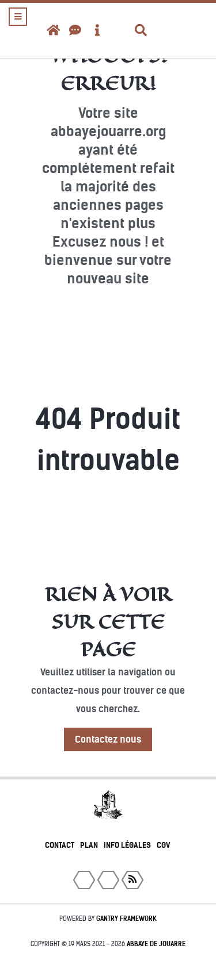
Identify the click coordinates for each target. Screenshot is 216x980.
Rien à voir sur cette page (108, 622)
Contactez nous (108, 739)
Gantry (126, 918)
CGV (164, 845)
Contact (60, 845)
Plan (89, 845)
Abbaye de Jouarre (156, 944)
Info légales (127, 845)
